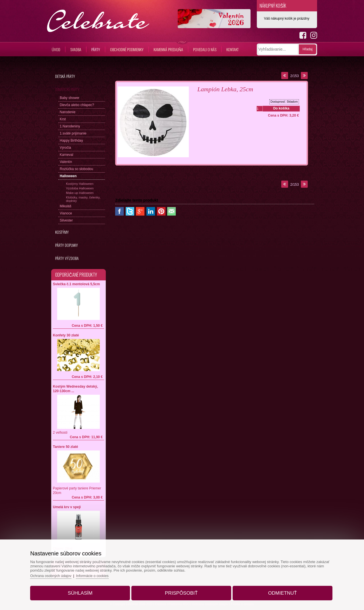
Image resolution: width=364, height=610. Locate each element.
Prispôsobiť (181, 591)
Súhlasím (84, 591)
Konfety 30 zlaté (66, 335)
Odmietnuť (278, 591)
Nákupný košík (273, 6)
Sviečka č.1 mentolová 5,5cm (76, 284)
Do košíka (281, 108)
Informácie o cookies (101, 574)
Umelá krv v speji (67, 507)
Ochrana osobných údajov (58, 574)
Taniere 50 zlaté (66, 447)
